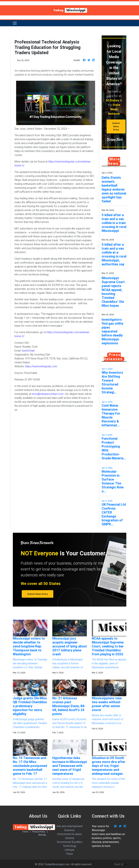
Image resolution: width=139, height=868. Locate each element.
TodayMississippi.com (57, 864)
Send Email (28, 351)
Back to (120, 864)
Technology (70, 846)
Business (70, 830)
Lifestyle (70, 850)
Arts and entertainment (70, 826)
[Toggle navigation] (15, 23)
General (70, 838)
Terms (25, 832)
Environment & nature (70, 834)
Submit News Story (116, 126)
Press (70, 854)
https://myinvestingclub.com (41, 366)
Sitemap (42, 835)
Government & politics (70, 842)
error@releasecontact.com (48, 394)
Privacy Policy (39, 832)
